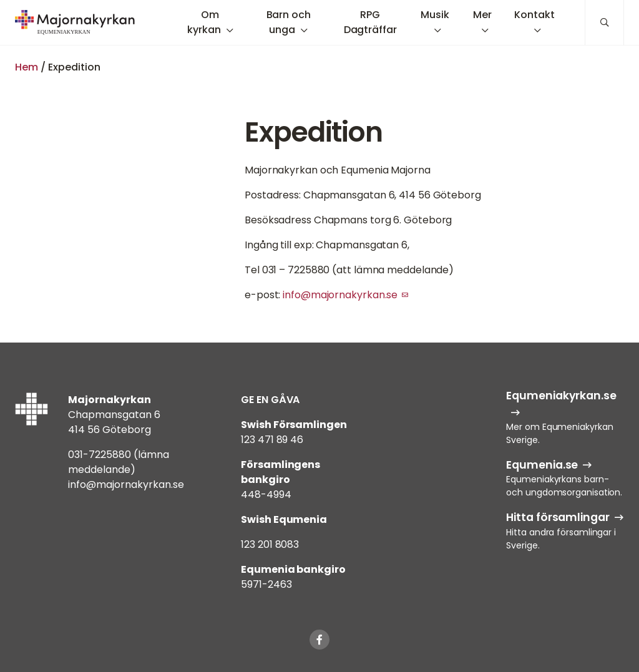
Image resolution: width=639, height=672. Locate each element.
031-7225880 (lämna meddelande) (119, 462)
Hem (27, 67)
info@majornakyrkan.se (340, 295)
